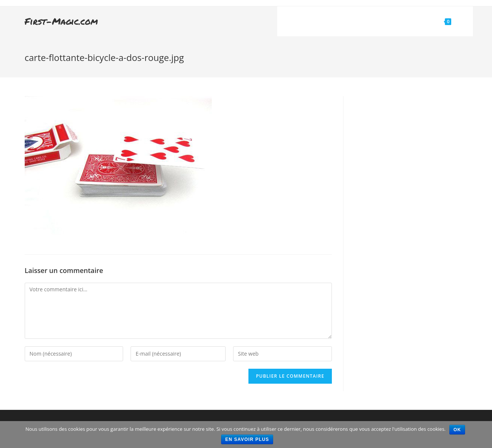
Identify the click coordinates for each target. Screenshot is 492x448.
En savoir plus (247, 439)
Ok (457, 430)
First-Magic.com (61, 21)
